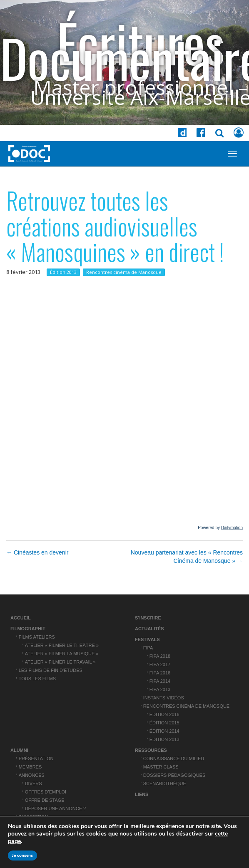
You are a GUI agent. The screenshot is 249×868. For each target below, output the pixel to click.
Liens (142, 794)
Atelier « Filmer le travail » (60, 662)
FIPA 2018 (160, 656)
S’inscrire (148, 618)
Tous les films (37, 679)
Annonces (32, 775)
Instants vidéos (164, 698)
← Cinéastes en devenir (37, 552)
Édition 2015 (164, 723)
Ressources (151, 750)
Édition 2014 (164, 731)
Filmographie (28, 629)
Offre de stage (45, 800)
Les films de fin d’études (51, 670)
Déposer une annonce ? (56, 808)
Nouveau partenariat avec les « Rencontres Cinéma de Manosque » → (187, 557)
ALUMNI (19, 750)
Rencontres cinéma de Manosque (124, 272)
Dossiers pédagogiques (174, 775)
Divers (34, 783)
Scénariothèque (165, 783)
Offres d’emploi (46, 792)
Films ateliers (37, 637)
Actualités (149, 629)
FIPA (148, 648)
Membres (30, 767)
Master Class (161, 767)
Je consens (22, 856)
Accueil (21, 618)
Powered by (220, 528)
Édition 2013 (63, 272)
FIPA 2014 (160, 681)
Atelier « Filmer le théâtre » (62, 645)
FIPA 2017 (160, 664)
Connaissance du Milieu (174, 759)
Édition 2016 (164, 714)
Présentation (36, 759)
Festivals (147, 639)
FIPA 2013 (160, 689)
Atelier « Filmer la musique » (62, 654)
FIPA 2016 (160, 673)
